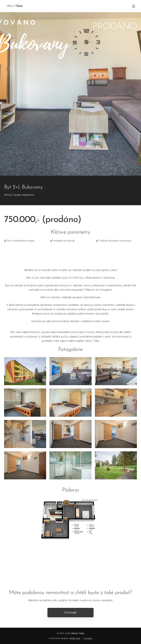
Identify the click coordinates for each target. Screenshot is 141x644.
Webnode (75, 638)
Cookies (88, 638)
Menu (134, 6)
